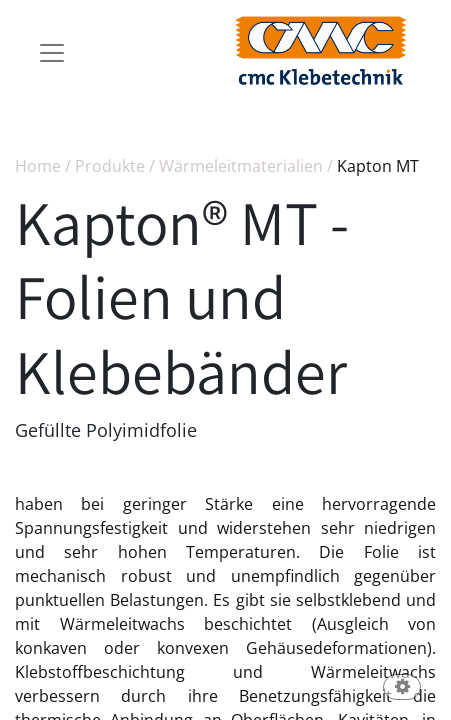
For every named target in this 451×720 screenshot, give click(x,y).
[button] (402, 688)
